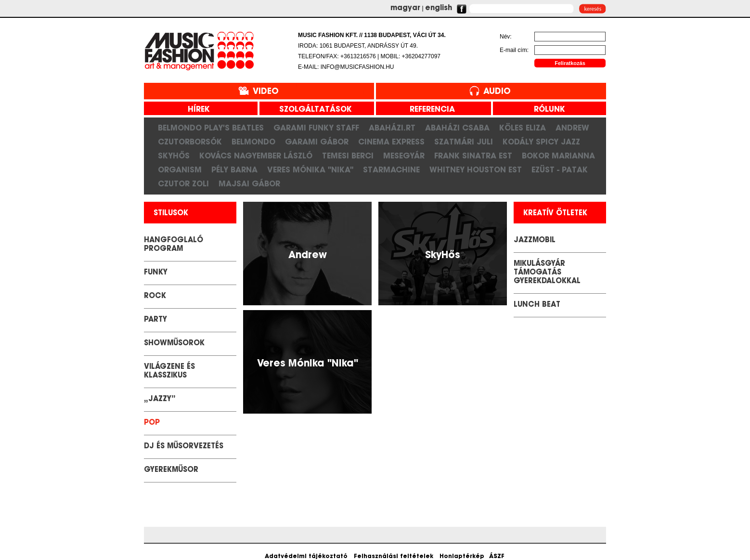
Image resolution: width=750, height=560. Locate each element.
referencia (429, 110)
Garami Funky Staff (316, 128)
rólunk (546, 110)
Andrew (572, 128)
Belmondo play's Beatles (211, 128)
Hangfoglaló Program (174, 245)
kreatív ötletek (555, 214)
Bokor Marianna (558, 156)
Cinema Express (391, 142)
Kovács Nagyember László (256, 156)
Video (266, 92)
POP (152, 423)
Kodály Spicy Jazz (541, 142)
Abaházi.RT (392, 128)
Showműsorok (174, 344)
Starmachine (391, 169)
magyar (405, 8)
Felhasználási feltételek (394, 557)
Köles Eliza (523, 128)
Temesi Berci (348, 156)
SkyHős (174, 156)
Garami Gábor (317, 142)
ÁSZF (497, 557)
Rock (155, 296)
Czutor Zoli (183, 183)
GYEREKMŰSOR (171, 470)
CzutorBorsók (190, 142)
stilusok (171, 214)
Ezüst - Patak (560, 169)
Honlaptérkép (462, 557)
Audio (497, 92)
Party (155, 320)
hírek (195, 110)
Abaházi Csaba (457, 128)
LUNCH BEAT (537, 305)
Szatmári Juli (464, 142)
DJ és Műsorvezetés (184, 447)
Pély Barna (234, 169)
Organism (180, 169)
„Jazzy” (160, 399)
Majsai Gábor (249, 183)
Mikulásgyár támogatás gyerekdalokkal (547, 273)
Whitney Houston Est (476, 169)
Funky (156, 273)
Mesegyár (404, 156)
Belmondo (253, 142)
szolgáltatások (312, 110)
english (439, 8)
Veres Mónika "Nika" (310, 169)
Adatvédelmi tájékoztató (306, 557)
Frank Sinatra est (473, 156)
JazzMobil (535, 241)
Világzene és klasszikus (169, 371)
